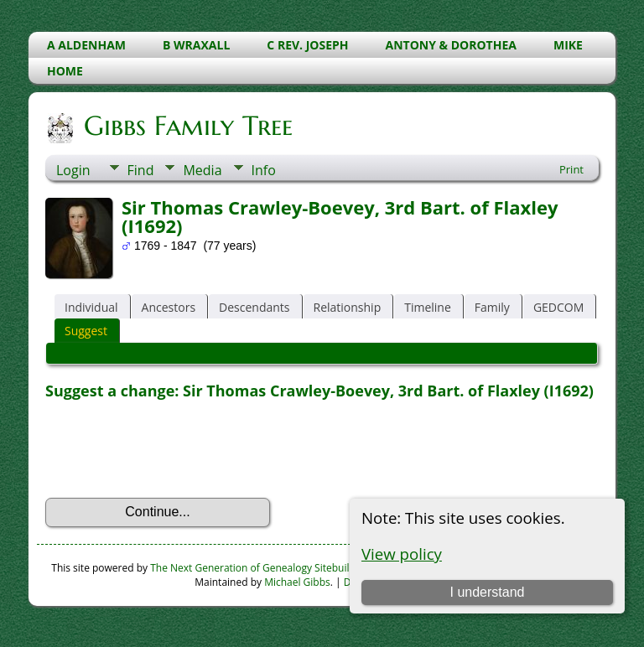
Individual (91, 307)
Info (264, 170)
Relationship (348, 307)
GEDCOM (558, 307)
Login (73, 170)
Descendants (254, 307)
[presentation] (173, 449)
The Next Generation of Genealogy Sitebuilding (260, 568)
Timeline (428, 307)
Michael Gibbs (297, 582)
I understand (487, 592)
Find (141, 170)
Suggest (86, 331)
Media (202, 170)
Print (571, 169)
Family (492, 307)
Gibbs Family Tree (187, 126)
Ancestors (169, 307)
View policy (402, 554)
